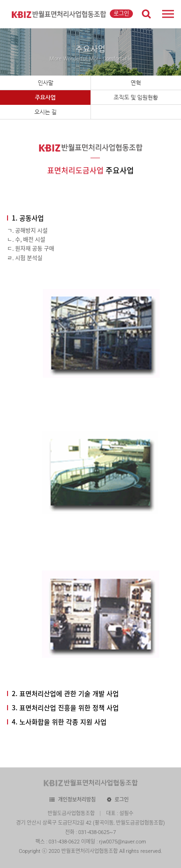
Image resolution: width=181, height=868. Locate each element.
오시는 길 (45, 112)
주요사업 (45, 97)
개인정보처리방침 (77, 800)
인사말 (45, 83)
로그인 (121, 14)
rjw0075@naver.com (123, 842)
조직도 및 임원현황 (136, 97)
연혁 (136, 83)
